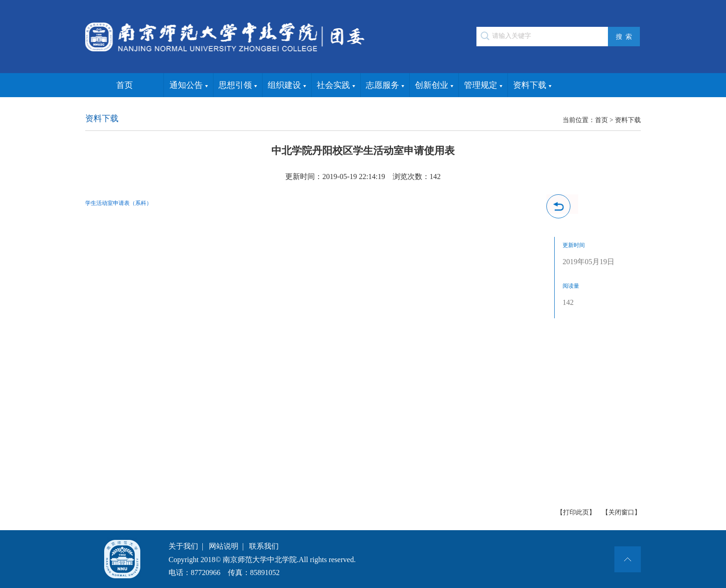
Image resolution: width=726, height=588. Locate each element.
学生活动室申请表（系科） (119, 203)
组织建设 (287, 86)
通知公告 (189, 86)
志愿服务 (385, 86)
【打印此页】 (576, 512)
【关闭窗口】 (621, 512)
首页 (125, 85)
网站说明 (224, 546)
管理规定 (483, 86)
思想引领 (238, 86)
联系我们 (264, 546)
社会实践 (336, 86)
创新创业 (434, 86)
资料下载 (532, 86)
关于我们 (183, 546)
